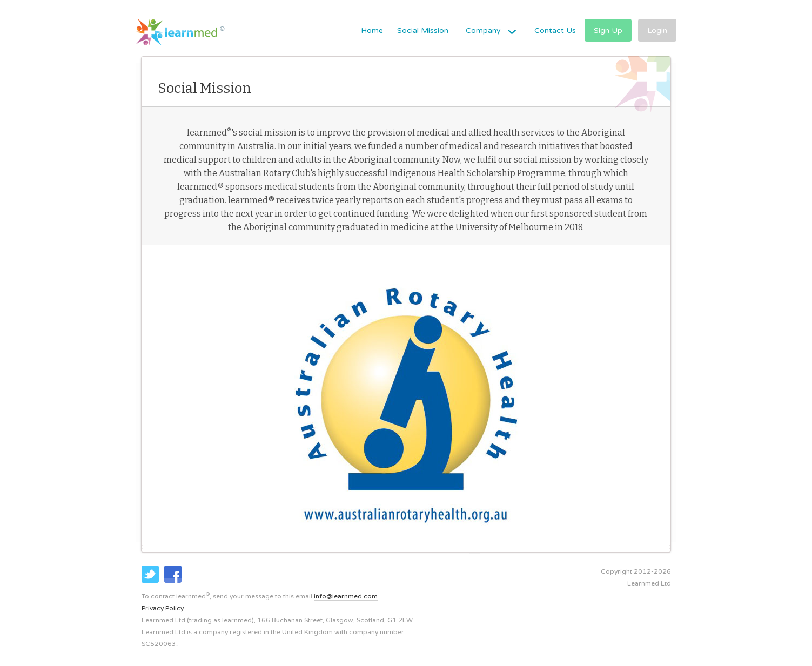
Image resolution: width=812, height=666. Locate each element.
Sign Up (608, 31)
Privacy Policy (163, 608)
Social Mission (423, 31)
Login (657, 31)
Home (372, 31)
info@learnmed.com (346, 596)
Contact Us (555, 31)
